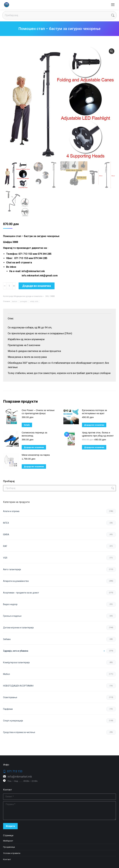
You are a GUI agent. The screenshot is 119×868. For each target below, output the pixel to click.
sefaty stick (34, 301)
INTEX (6, 523)
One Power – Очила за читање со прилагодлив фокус (38, 412)
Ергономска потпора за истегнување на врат (94, 412)
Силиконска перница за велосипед (34, 434)
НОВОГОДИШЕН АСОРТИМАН (18, 686)
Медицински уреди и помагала (28, 296)
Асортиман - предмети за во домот (21, 593)
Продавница (9, 847)
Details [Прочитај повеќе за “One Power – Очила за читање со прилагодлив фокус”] (27, 425)
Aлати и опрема (11, 511)
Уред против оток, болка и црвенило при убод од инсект (98, 434)
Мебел (7, 674)
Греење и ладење (12, 616)
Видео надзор (10, 604)
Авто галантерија (12, 569)
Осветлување (10, 697)
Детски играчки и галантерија (18, 628)
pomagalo (24, 301)
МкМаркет (8, 841)
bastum (15, 301)
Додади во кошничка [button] (94, 425)
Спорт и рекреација (13, 721)
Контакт (7, 859)
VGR (5, 558)
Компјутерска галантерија (16, 662)
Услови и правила (12, 853)
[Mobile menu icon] (113, 5)
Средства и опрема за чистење (19, 732)
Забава (7, 639)
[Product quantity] (9, 286)
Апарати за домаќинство (16, 581)
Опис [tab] (11, 319)
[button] (112, 51)
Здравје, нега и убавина (16, 651)
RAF (5, 546)
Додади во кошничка (37, 286)
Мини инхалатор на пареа (36, 455)
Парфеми (8, 709)
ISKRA (6, 535)
